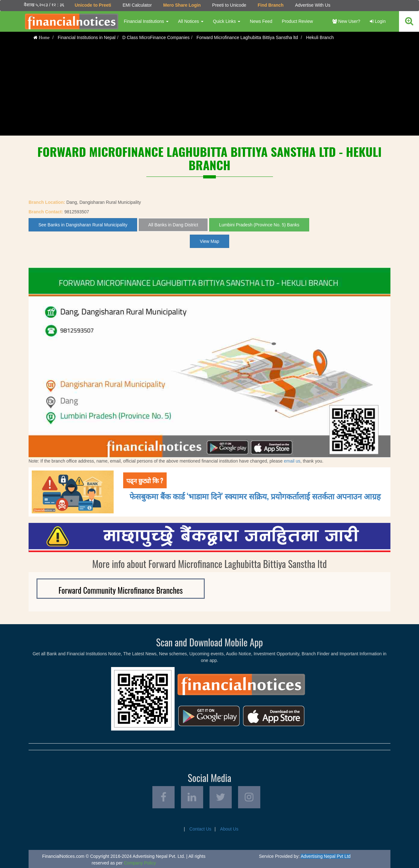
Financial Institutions (146, 21)
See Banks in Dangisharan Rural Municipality (83, 225)
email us (292, 461)
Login (378, 21)
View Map (209, 241)
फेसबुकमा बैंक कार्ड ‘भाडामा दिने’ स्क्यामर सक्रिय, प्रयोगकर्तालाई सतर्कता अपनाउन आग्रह (255, 496)
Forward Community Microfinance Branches (120, 590)
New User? (346, 21)
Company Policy (140, 863)
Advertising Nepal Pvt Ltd (326, 856)
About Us (229, 829)
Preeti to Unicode (229, 5)
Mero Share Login (182, 5)
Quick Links (227, 21)
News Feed (261, 21)
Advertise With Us (313, 5)
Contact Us (200, 829)
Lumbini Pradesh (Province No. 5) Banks (259, 225)
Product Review (297, 21)
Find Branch (271, 5)
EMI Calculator (137, 5)
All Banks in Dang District (173, 225)
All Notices (191, 21)
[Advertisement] (209, 91)
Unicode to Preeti (93, 5)
